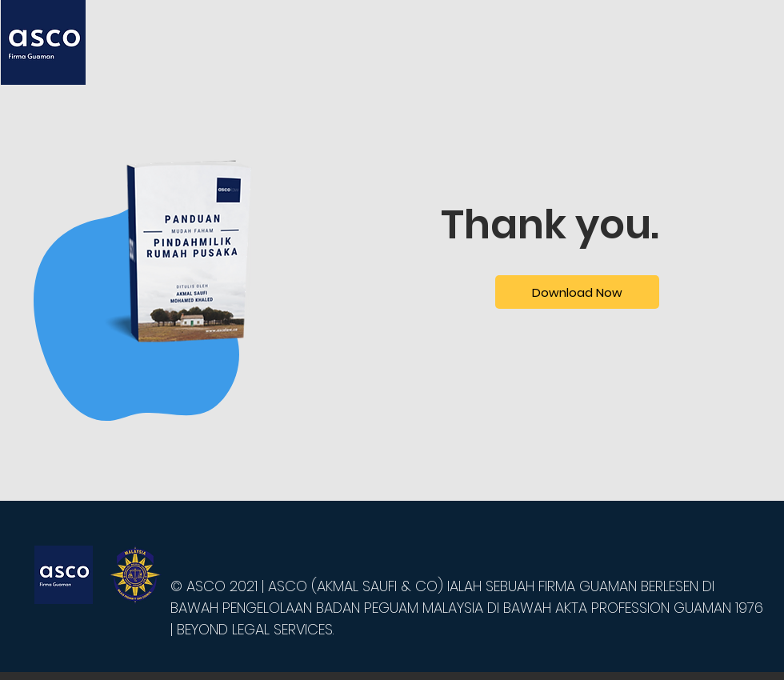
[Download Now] (577, 292)
